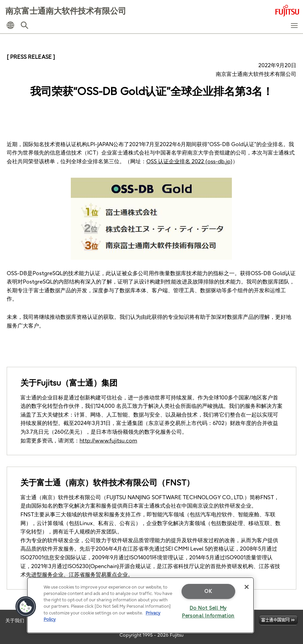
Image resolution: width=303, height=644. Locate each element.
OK (208, 591)
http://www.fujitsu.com (108, 440)
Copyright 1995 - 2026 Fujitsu (151, 635)
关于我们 (15, 620)
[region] (140, 605)
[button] (10, 25)
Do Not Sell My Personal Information (208, 612)
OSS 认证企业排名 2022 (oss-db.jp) (189, 161)
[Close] (247, 587)
